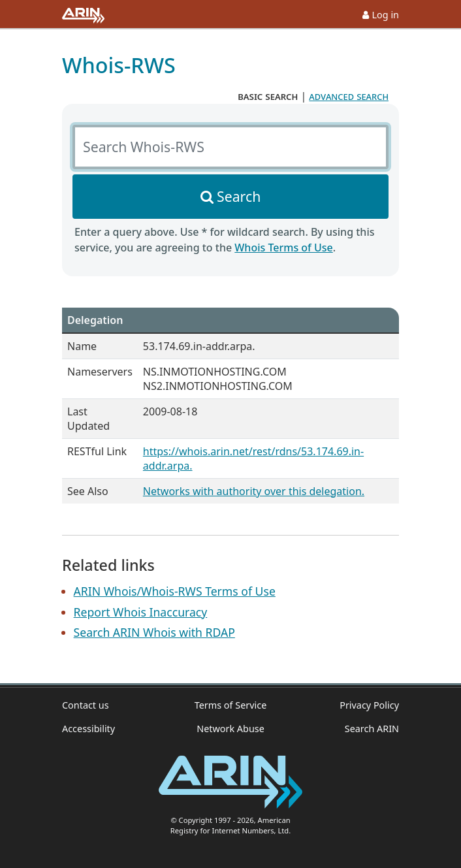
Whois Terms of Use (283, 248)
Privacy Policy (369, 705)
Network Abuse (230, 729)
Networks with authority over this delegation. (254, 491)
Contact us (86, 705)
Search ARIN (372, 729)
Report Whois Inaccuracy (141, 612)
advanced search (349, 96)
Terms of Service (231, 705)
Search (239, 196)
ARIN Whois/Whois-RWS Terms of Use (175, 591)
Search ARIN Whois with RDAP (154, 632)
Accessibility (88, 729)
